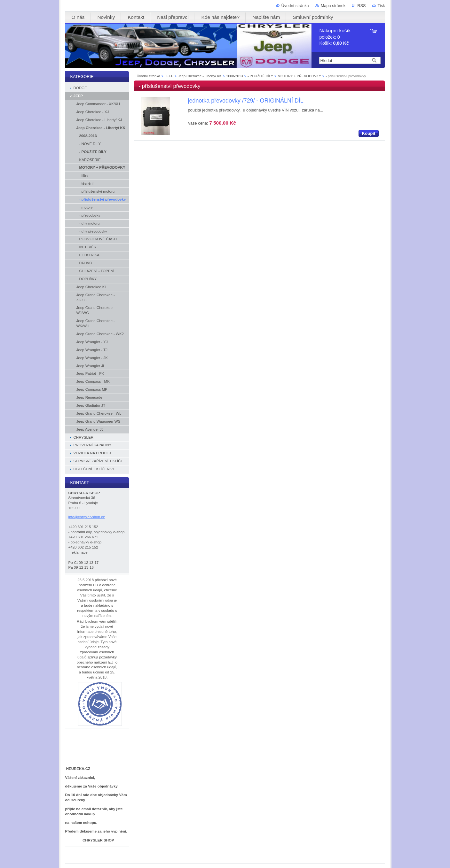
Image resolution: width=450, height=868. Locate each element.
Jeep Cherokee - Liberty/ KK (200, 76)
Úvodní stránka (295, 6)
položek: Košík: (335, 37)
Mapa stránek (333, 6)
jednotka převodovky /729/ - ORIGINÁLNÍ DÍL (246, 101)
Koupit (368, 133)
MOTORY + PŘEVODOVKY (299, 76)
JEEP (169, 76)
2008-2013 (235, 76)
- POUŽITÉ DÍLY (260, 76)
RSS (361, 6)
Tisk (381, 6)
